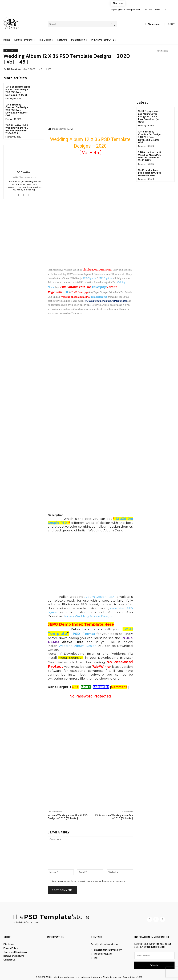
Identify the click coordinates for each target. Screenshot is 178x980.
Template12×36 (99, 297)
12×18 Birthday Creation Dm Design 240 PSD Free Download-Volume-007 (17, 110)
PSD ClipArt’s (90, 278)
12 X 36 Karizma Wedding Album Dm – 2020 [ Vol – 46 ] (113, 817)
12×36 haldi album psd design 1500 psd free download (150, 173)
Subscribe (154, 965)
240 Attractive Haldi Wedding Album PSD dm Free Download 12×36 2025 (17, 129)
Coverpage (100, 287)
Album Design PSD (99, 597)
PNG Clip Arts (106, 278)
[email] (154, 956)
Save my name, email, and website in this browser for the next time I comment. (88, 881)
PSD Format (84, 634)
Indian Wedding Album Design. (88, 616)
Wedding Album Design (78, 646)
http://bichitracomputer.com (24, 177)
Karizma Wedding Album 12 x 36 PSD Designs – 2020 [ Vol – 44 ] (68, 817)
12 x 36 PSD (11, 51)
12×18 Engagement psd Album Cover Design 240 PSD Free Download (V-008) (18, 91)
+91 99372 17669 (153, 10)
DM (66, 292)
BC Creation (14, 69)
